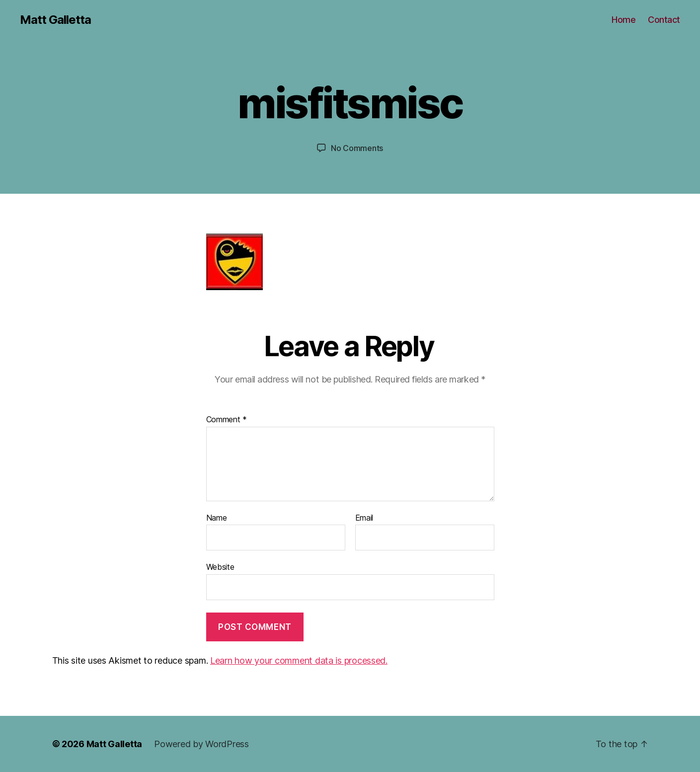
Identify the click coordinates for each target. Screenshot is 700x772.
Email (364, 518)
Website (220, 567)
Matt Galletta (55, 20)
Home (623, 20)
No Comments (357, 148)
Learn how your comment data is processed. (299, 660)
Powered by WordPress (201, 744)
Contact (664, 20)
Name (217, 518)
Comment (227, 420)
